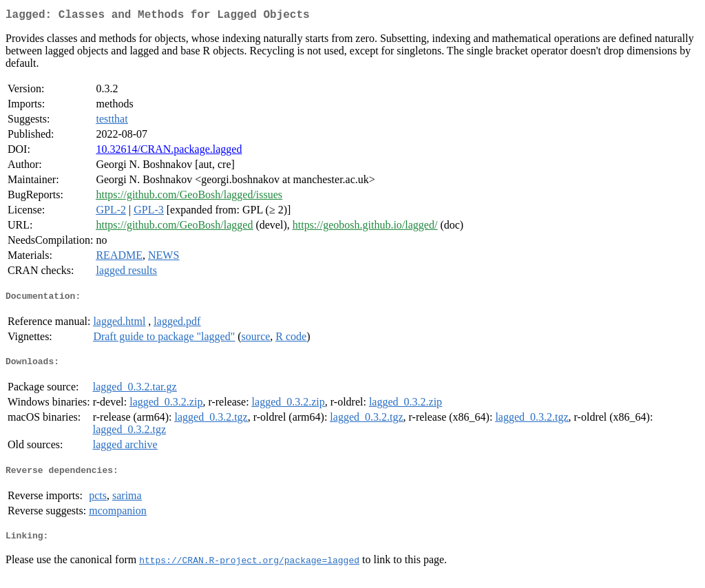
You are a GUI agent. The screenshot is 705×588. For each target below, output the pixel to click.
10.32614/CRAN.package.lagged (169, 152)
